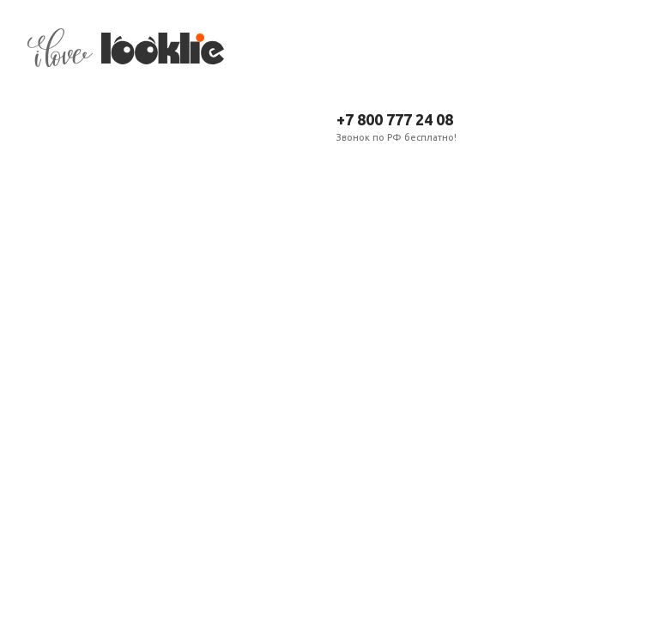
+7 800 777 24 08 (395, 119)
